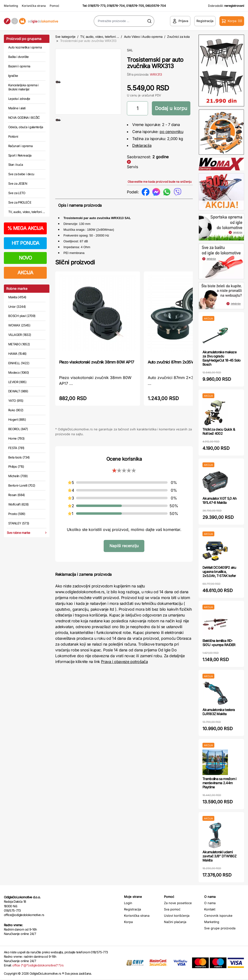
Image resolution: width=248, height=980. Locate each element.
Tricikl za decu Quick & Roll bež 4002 (219, 431)
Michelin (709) (18, 476)
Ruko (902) (16, 410)
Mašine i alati (17, 108)
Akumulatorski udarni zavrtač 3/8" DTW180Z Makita (219, 856)
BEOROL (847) (18, 429)
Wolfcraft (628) (18, 504)
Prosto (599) (17, 514)
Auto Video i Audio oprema (143, 37)
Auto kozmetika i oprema (25, 47)
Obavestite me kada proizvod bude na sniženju (160, 182)
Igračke (13, 76)
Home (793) (16, 438)
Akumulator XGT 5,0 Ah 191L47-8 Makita (219, 500)
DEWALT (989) (18, 391)
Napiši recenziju (124, 546)
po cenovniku (171, 132)
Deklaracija (142, 145)
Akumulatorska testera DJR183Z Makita (219, 712)
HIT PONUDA (25, 243)
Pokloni (13, 136)
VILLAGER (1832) (20, 335)
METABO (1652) (19, 344)
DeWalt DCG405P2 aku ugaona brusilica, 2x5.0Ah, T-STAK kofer (219, 572)
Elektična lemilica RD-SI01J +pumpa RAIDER (219, 643)
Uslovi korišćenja (177, 916)
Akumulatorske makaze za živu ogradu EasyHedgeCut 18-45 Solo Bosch (221, 358)
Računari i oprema (20, 146)
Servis (132, 167)
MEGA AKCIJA (25, 228)
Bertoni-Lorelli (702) (22, 485)
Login (128, 903)
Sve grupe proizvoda (220, 928)
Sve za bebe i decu (21, 174)
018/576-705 (135, 6)
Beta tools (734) (19, 457)
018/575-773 (97, 6)
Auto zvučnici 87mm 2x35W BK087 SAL (181, 362)
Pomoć (54, 6)
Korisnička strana (34, 6)
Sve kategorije (65, 37)
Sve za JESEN (18, 183)
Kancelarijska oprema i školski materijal (23, 87)
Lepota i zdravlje (19, 99)
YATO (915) (16, 401)
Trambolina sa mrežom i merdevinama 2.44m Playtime (219, 783)
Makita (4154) (17, 297)
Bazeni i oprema (19, 66)
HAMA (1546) (17, 354)
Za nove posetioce (178, 903)
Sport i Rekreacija (20, 155)
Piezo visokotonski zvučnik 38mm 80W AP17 (97, 362)
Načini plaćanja (175, 922)
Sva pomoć (172, 909)
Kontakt (210, 909)
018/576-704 (116, 6)
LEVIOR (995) (17, 382)
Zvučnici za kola (178, 37)
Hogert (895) (17, 419)
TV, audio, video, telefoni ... (27, 212)
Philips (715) (16, 466)
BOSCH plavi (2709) (22, 316)
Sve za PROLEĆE (20, 202)
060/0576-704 (156, 6)
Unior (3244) (17, 307)
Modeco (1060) (19, 372)
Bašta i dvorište (19, 57)
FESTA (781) (16, 448)
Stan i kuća (15, 165)
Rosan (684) (17, 495)
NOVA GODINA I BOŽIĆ (24, 118)
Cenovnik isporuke (218, 916)
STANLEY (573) (19, 523)
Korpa (128, 922)
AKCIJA (25, 273)
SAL (130, 50)
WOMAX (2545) (19, 325)
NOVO (25, 258)
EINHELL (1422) (19, 363)
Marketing (11, 6)
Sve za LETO (17, 193)
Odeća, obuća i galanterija (26, 127)
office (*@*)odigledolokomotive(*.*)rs (38, 965)
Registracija (132, 909)
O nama (210, 903)
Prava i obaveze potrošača (124, 662)
